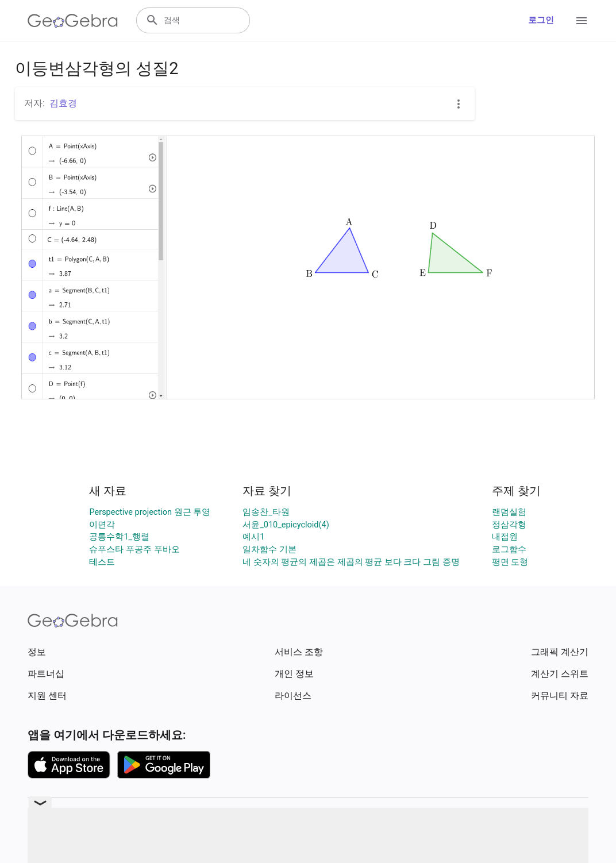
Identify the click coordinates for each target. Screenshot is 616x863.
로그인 (541, 20)
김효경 (63, 103)
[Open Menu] (582, 21)
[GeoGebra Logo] (73, 21)
